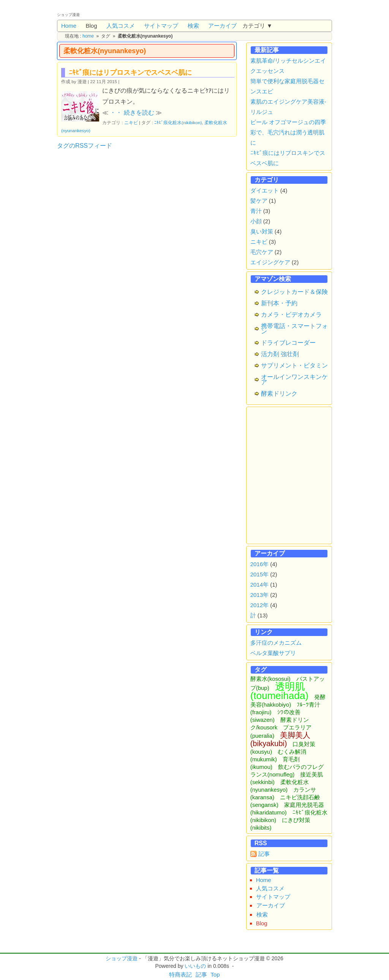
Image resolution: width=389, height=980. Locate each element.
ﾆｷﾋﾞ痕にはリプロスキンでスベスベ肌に (130, 73)
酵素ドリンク (279, 394)
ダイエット (265, 190)
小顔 (256, 221)
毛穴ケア (262, 252)
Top (215, 974)
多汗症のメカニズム (276, 643)
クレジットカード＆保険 (294, 292)
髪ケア (259, 201)
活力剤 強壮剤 (280, 354)
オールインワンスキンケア (294, 380)
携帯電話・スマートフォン (294, 329)
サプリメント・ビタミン (294, 365)
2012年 (259, 605)
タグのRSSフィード (85, 146)
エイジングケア (270, 262)
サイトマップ (161, 26)
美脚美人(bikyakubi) (280, 739)
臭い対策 (262, 231)
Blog (91, 26)
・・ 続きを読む (132, 113)
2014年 (259, 585)
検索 (193, 26)
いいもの (195, 966)
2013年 (259, 595)
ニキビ (131, 122)
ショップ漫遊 (122, 958)
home (88, 36)
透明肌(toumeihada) (279, 691)
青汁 (256, 211)
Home (69, 26)
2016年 (259, 564)
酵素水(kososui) (270, 679)
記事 (264, 854)
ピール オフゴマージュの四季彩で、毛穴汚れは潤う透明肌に (288, 132)
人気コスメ (121, 26)
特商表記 (180, 974)
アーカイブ (222, 26)
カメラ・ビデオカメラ (291, 315)
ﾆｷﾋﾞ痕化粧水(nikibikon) (178, 122)
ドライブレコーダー (288, 343)
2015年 (259, 574)
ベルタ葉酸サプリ (273, 653)
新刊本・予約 (279, 303)
